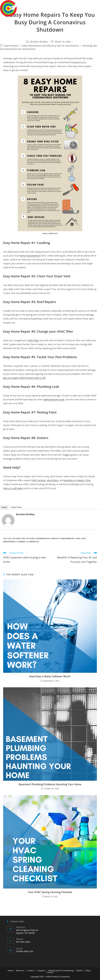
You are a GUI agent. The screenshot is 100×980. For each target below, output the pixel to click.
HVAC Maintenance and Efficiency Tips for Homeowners (51, 46)
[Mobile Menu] (95, 5)
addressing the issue (54, 399)
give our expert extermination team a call (24, 378)
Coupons (41, 971)
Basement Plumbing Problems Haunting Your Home (50, 784)
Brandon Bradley (39, 42)
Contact (50, 972)
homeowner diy (67, 538)
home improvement (30, 256)
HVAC (78, 538)
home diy (55, 538)
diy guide (16, 538)
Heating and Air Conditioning (61, 971)
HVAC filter (33, 340)
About (4, 507)
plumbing (21, 542)
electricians (53, 480)
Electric (80, 971)
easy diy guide (28, 538)
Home (10, 971)
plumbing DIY (33, 542)
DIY (10, 538)
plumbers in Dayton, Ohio (77, 480)
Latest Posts (16, 507)
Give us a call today (13, 488)
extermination (43, 538)
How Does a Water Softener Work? (50, 676)
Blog (88, 971)
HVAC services (39, 480)
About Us (20, 971)
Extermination (11, 46)
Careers (31, 971)
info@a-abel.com (25, 951)
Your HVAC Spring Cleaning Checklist (50, 892)
